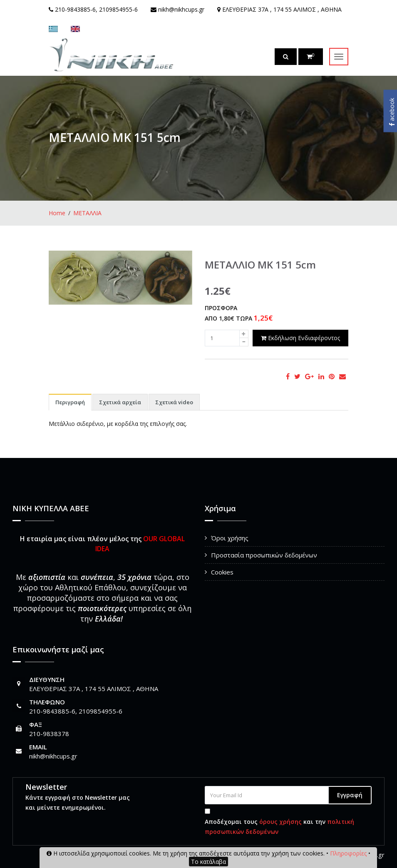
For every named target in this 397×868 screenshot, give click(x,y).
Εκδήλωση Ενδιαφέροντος (300, 338)
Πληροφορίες (348, 853)
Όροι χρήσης (230, 538)
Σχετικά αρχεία (120, 402)
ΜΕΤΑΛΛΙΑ (87, 213)
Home (57, 213)
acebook (392, 112)
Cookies (222, 572)
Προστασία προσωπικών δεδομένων (264, 555)
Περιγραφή (70, 402)
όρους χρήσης (280, 822)
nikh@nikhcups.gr (53, 756)
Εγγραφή (350, 795)
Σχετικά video (174, 402)
